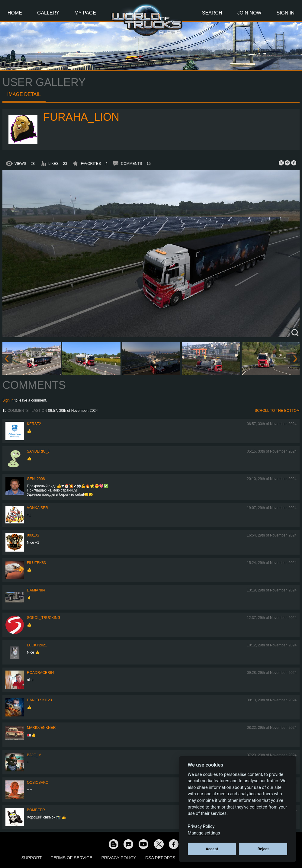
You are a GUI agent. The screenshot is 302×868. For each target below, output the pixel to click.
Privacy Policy (119, 858)
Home (15, 13)
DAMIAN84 (36, 590)
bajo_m (34, 755)
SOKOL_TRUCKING (44, 618)
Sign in (8, 400)
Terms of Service (71, 858)
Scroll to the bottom (277, 411)
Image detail (24, 94)
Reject (263, 849)
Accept (212, 849)
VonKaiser (37, 508)
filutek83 (36, 563)
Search (212, 13)
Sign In (285, 13)
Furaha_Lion (81, 117)
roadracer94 (40, 673)
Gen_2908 (36, 479)
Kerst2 (34, 424)
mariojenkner (41, 728)
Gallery (48, 13)
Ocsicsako (38, 783)
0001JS (33, 535)
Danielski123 (39, 700)
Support (32, 858)
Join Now (249, 13)
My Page (85, 13)
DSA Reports (160, 858)
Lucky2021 (37, 645)
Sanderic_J (38, 451)
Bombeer (36, 810)
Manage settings (204, 833)
